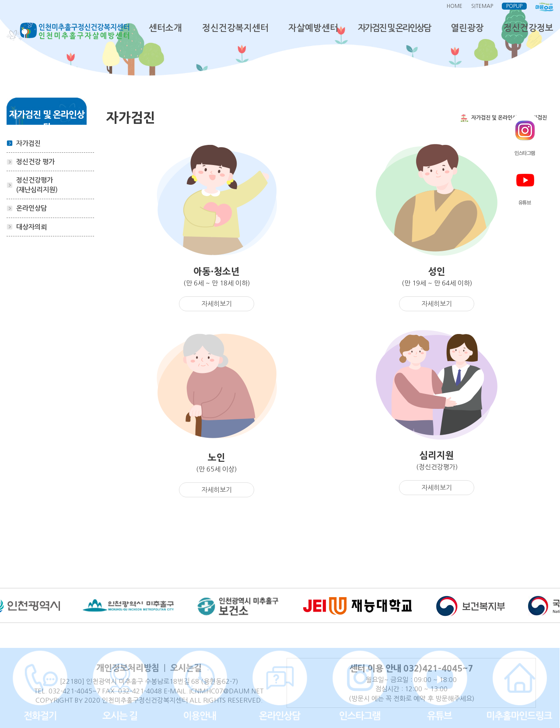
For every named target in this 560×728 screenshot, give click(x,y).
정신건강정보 (528, 28)
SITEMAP (482, 6)
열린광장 (467, 28)
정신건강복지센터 (235, 28)
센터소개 (165, 28)
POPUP (514, 6)
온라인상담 (31, 208)
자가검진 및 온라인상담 (394, 28)
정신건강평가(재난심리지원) (37, 185)
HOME (455, 6)
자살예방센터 (313, 28)
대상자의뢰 (31, 227)
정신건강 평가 (35, 162)
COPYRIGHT (54, 700)
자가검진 (28, 143)
